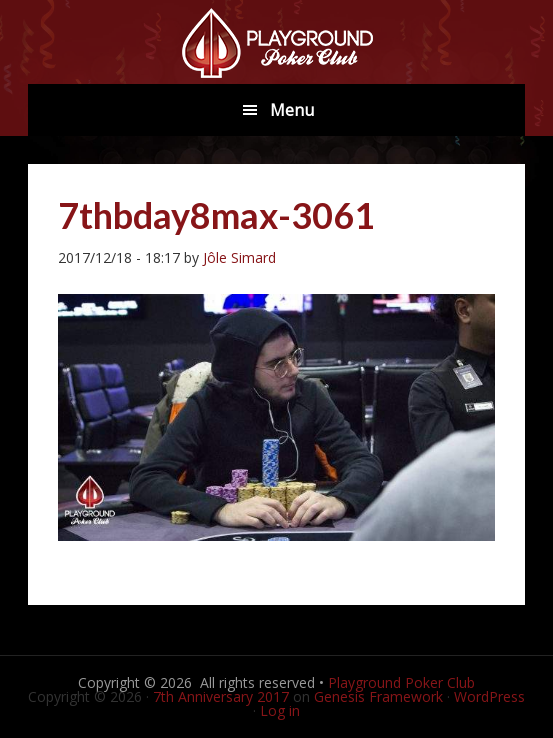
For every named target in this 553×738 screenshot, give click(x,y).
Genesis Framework (378, 696)
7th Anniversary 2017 (221, 696)
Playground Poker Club (401, 682)
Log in (280, 710)
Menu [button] (292, 110)
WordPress (489, 696)
